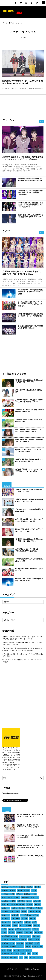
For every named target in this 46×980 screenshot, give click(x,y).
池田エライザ (16, 919)
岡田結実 (39, 908)
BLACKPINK (6, 926)
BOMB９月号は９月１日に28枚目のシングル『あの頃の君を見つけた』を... (30, 847)
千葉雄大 (38, 905)
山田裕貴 (27, 922)
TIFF (16, 936)
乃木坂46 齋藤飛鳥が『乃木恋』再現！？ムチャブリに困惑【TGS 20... (30, 816)
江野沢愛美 (21, 901)
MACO (34, 894)
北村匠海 (27, 891)
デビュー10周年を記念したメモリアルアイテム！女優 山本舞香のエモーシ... (29, 431)
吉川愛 (34, 922)
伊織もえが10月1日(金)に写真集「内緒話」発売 (29, 391)
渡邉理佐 (31, 940)
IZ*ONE (15, 926)
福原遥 (12, 894)
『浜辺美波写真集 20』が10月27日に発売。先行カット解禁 (29, 421)
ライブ (35, 954)
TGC (21, 957)
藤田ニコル (35, 898)
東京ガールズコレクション (10, 954)
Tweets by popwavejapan (10, 793)
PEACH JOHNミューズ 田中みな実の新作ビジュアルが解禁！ (30, 836)
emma (20, 891)
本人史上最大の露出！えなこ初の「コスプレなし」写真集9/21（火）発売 (29, 520)
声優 (4, 905)
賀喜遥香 (35, 929)
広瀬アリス (6, 908)
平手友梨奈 (30, 908)
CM (15, 950)
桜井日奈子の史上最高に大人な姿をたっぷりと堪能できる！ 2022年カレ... (29, 381)
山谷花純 (38, 887)
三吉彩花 (5, 940)
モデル (4, 933)
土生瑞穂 (5, 947)
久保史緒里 (37, 901)
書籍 (26, 957)
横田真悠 (13, 901)
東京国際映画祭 (7, 936)
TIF (41, 947)
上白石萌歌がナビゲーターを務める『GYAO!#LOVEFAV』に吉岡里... (27, 550)
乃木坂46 (5, 957)
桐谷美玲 (25, 919)
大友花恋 (5, 901)
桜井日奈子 (15, 915)
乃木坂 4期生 (6, 922)
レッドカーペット (25, 936)
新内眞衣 (19, 894)
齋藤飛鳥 (5, 943)
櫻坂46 (38, 912)
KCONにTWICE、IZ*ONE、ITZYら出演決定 (30, 857)
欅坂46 (23, 954)
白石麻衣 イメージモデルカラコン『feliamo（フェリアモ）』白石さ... (28, 826)
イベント (21, 947)
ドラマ (12, 943)
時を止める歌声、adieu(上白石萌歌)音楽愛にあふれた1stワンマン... (29, 580)
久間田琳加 (23, 940)
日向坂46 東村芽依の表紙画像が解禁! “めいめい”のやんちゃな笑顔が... (29, 460)
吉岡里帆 (18, 929)
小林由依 (5, 891)
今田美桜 (29, 926)
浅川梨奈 (30, 905)
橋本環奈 (22, 908)
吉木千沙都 (6, 919)
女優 (29, 954)
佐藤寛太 (30, 887)
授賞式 (37, 943)
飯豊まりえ (13, 940)
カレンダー (27, 929)
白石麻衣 (35, 947)
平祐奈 (28, 947)
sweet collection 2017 (18, 905)
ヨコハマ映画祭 (15, 912)
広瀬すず (17, 898)
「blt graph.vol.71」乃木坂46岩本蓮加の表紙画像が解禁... (29, 510)
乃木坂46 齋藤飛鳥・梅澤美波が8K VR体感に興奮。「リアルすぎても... (29, 500)
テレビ (22, 926)
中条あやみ (36, 936)
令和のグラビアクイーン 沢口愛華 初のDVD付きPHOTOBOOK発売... (29, 411)
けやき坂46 (20, 943)
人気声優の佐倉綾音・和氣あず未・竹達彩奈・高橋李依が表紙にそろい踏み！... (29, 401)
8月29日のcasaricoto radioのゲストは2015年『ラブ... (29, 570)
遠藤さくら (6, 915)
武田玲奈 (13, 891)
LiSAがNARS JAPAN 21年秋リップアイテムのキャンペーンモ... (29, 530)
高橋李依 (5, 887)
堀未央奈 (37, 926)
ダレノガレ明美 (17, 922)
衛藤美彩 (14, 908)
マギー (34, 891)
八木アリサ (13, 887)
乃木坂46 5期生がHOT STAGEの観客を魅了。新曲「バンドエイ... (29, 490)
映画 (4, 950)
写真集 (9, 950)
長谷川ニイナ (28, 933)
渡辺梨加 (27, 894)
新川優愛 (19, 933)
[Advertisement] (23, 105)
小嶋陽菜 (5, 894)
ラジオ (24, 912)
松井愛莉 (22, 887)
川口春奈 (5, 912)
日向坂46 (13, 947)
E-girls (29, 901)
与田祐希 (33, 919)
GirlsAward (14, 957)
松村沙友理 (29, 943)
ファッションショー (36, 957)
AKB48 (11, 929)
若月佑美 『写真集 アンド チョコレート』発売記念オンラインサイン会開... (29, 470)
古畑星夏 (31, 912)
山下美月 (36, 915)
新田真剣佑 (25, 898)
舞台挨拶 (21, 950)
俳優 (38, 940)
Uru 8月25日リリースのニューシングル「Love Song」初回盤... (28, 450)
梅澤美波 (11, 933)
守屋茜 (4, 929)
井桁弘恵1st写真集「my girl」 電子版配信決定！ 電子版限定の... (29, 441)
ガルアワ (29, 950)
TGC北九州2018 (26, 915)
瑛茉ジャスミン (7, 898)
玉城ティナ (38, 933)
